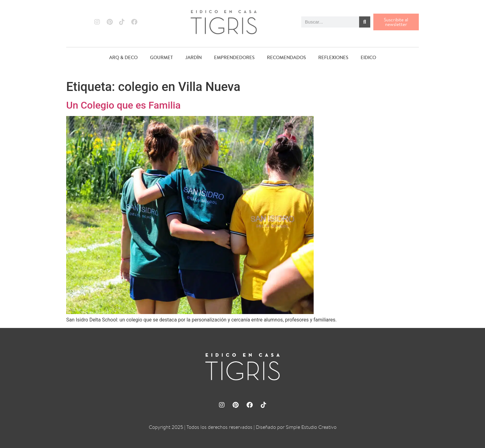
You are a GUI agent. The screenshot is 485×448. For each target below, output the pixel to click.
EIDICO (368, 57)
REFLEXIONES (333, 57)
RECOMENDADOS (286, 57)
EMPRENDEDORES (234, 57)
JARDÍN (193, 57)
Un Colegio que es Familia (123, 105)
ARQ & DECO (123, 57)
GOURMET (161, 57)
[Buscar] (365, 22)
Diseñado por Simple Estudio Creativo (296, 427)
